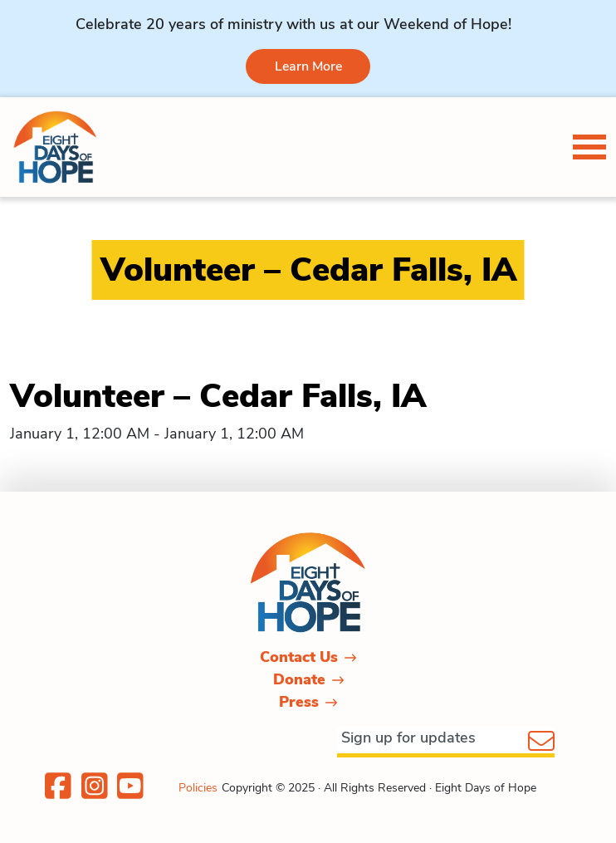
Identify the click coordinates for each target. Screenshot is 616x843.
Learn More (308, 66)
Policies (198, 788)
